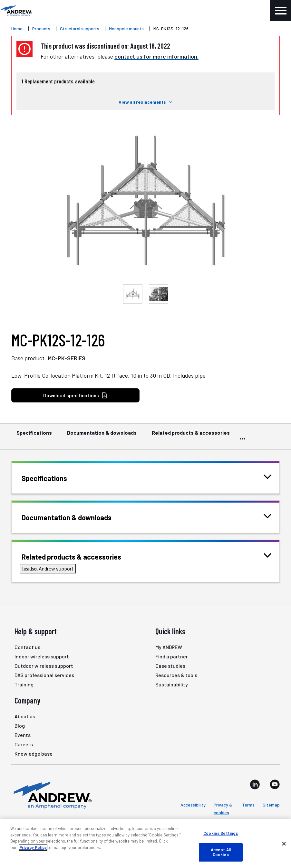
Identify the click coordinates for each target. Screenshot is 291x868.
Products (41, 28)
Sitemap (271, 805)
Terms (248, 805)
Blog (20, 726)
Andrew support (48, 568)
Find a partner (172, 656)
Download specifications (75, 396)
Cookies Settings (221, 833)
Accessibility (193, 805)
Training (24, 684)
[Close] (284, 844)
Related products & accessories (191, 436)
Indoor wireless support (42, 656)
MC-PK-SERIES (67, 358)
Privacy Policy (33, 847)
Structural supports (80, 28)
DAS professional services (44, 675)
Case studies (170, 666)
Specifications (34, 436)
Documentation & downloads (102, 436)
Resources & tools (176, 675)
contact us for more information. (156, 56)
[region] (145, 844)
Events (23, 735)
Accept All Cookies (221, 852)
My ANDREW (169, 647)
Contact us (27, 647)
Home (17, 28)
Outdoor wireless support (44, 666)
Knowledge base (34, 754)
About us (25, 716)
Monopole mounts (126, 28)
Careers (24, 744)
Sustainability (172, 684)
